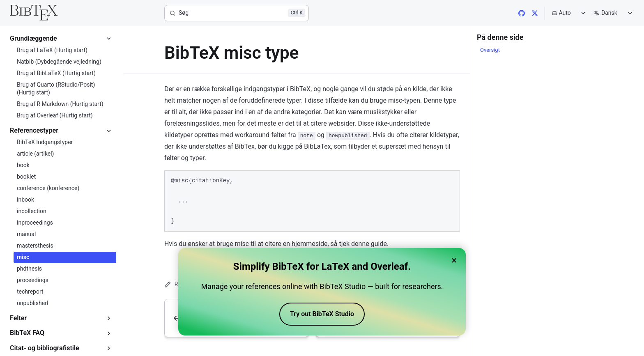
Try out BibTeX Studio (322, 314)
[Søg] (237, 13)
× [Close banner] (454, 260)
